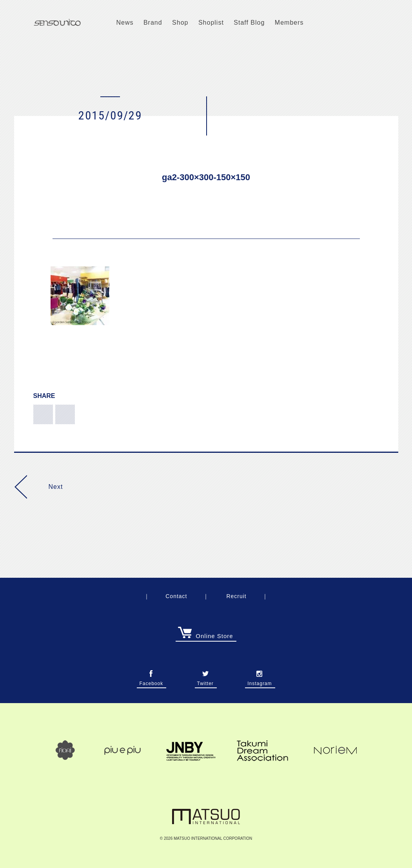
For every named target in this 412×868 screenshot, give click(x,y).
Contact (176, 596)
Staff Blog (249, 23)
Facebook (151, 681)
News (125, 23)
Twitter (205, 681)
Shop (180, 23)
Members (289, 23)
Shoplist (211, 23)
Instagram (260, 681)
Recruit (236, 596)
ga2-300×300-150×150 (206, 177)
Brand (153, 23)
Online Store (205, 636)
